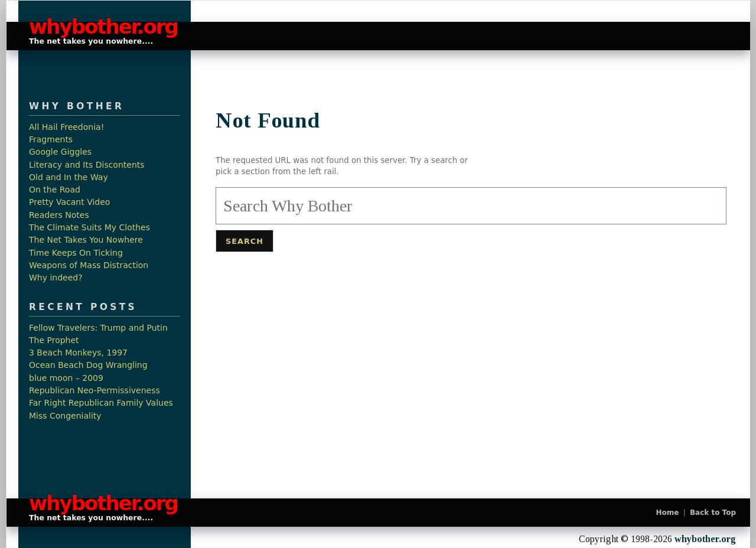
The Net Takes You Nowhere (86, 240)
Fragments (51, 140)
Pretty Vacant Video (69, 202)
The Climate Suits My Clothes (89, 228)
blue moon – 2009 (66, 378)
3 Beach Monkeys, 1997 (78, 353)
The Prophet (54, 340)
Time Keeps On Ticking (76, 253)
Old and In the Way (69, 177)
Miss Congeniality (65, 416)
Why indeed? (56, 278)
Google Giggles (60, 152)
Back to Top (713, 513)
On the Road (55, 190)
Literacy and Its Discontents (87, 165)
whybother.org (97, 27)
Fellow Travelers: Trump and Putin (98, 328)
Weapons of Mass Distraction (89, 265)
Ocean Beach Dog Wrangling (88, 365)
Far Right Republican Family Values (101, 403)
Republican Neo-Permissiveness (94, 391)
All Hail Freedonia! (66, 127)
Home (668, 513)
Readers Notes (59, 215)
